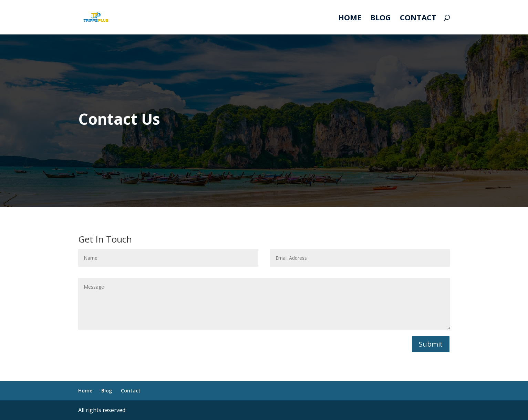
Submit (431, 344)
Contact (418, 19)
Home (350, 19)
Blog (381, 19)
